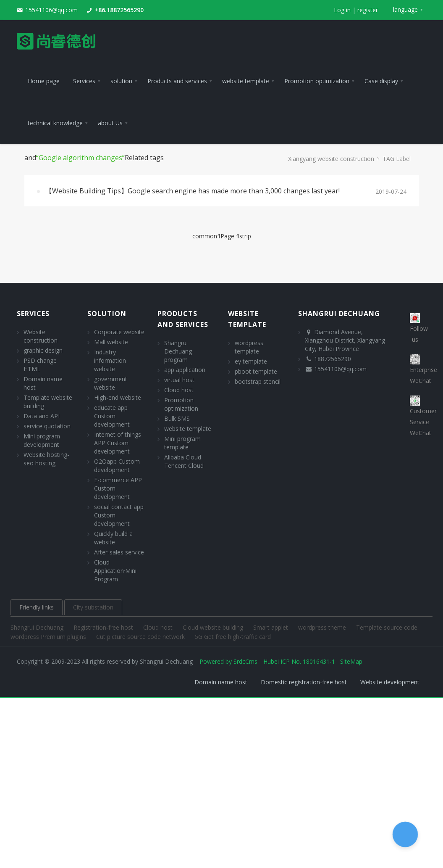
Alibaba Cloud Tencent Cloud (184, 461)
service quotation (47, 426)
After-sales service (119, 552)
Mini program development (42, 440)
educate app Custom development (112, 416)
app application (185, 370)
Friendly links (37, 607)
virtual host (179, 380)
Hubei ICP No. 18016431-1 (299, 661)
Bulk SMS (177, 418)
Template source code (387, 627)
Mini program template (182, 443)
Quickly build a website (113, 538)
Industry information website (110, 360)
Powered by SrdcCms (228, 661)
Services (33, 314)
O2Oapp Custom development (117, 466)
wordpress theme (323, 627)
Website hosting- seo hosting (46, 459)
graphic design (43, 350)
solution (107, 314)
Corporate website (119, 332)
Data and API (42, 416)
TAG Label (397, 159)
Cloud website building (214, 627)
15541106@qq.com (51, 10)
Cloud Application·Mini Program (115, 571)
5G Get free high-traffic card (233, 637)
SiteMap (351, 661)
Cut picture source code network (141, 637)
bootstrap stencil (258, 381)
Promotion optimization (181, 404)
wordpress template (249, 347)
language (405, 9)
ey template (251, 361)
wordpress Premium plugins (49, 637)
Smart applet (271, 627)
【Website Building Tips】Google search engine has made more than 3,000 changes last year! (193, 191)
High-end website (118, 397)
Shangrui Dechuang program (178, 351)
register (368, 10)
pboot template (256, 371)
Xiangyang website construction (331, 159)
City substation (93, 607)
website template (188, 429)
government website (111, 383)
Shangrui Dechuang (38, 627)
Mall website (111, 342)
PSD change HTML (40, 365)
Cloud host (179, 390)
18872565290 (333, 359)
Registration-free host (104, 627)
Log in (342, 10)
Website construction (41, 336)
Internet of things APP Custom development (118, 443)
